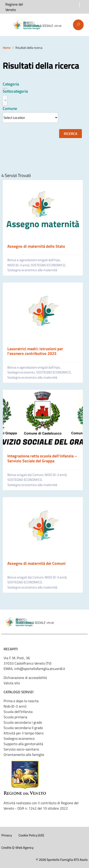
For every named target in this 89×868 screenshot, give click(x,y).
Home (7, 48)
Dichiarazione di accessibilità (25, 678)
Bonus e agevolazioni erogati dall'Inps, (34, 260)
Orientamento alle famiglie (24, 755)
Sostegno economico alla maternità (32, 270)
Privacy (7, 835)
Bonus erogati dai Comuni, (26, 475)
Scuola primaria (15, 717)
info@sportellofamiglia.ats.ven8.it (40, 669)
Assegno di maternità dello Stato (36, 246)
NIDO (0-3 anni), (19, 265)
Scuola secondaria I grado (23, 722)
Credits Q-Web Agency (17, 848)
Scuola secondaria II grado (23, 728)
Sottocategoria (15, 91)
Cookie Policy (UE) (31, 835)
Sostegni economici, (22, 372)
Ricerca (71, 134)
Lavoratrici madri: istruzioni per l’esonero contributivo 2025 (35, 351)
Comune (10, 108)
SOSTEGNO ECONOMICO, (49, 265)
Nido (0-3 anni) (15, 706)
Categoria (11, 84)
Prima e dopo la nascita (21, 701)
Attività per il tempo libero (24, 733)
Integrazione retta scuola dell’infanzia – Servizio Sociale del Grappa (42, 458)
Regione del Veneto (14, 7)
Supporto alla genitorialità (23, 744)
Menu (6, 25)
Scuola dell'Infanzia (18, 712)
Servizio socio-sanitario (21, 749)
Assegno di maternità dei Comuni (36, 563)
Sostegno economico (19, 738)
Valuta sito (12, 683)
